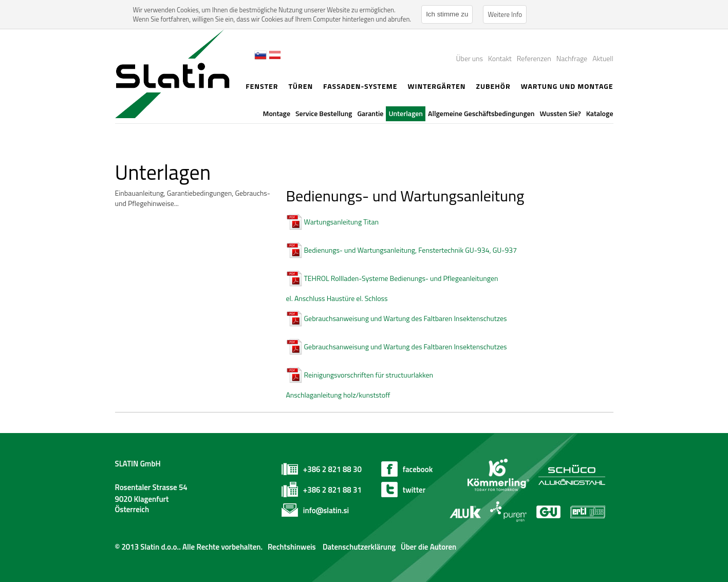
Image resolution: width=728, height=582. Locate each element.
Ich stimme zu (447, 14)
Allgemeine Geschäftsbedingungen (481, 113)
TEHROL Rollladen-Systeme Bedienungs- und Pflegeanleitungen (401, 278)
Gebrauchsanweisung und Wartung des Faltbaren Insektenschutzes (406, 318)
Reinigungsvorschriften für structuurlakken (369, 375)
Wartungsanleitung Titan (342, 222)
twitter (414, 490)
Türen (301, 86)
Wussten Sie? (561, 113)
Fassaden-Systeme (360, 86)
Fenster (262, 86)
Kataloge (600, 113)
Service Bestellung (324, 113)
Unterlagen (406, 113)
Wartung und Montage (567, 86)
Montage (277, 113)
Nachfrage (572, 58)
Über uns (470, 58)
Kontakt (500, 58)
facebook (418, 469)
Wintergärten (436, 86)
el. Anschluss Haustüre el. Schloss (337, 298)
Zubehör (493, 86)
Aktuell (603, 58)
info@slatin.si (326, 510)
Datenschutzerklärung (358, 547)
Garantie (370, 113)
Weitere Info (505, 14)
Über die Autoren (428, 547)
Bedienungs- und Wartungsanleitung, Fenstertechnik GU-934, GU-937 (411, 250)
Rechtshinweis (292, 547)
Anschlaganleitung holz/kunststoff (338, 395)
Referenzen (534, 58)
